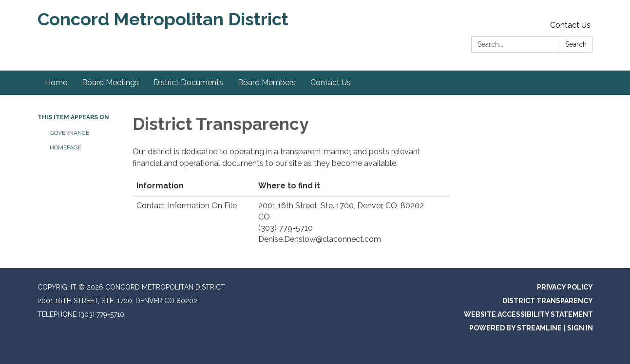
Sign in (580, 328)
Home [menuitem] (56, 82)
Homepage (66, 147)
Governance (69, 133)
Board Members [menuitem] (267, 82)
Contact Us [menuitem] (331, 82)
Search (576, 44)
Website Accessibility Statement (528, 314)
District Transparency (548, 301)
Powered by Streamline (515, 328)
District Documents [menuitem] (188, 82)
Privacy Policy (565, 287)
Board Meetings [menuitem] (110, 82)
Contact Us (570, 25)
